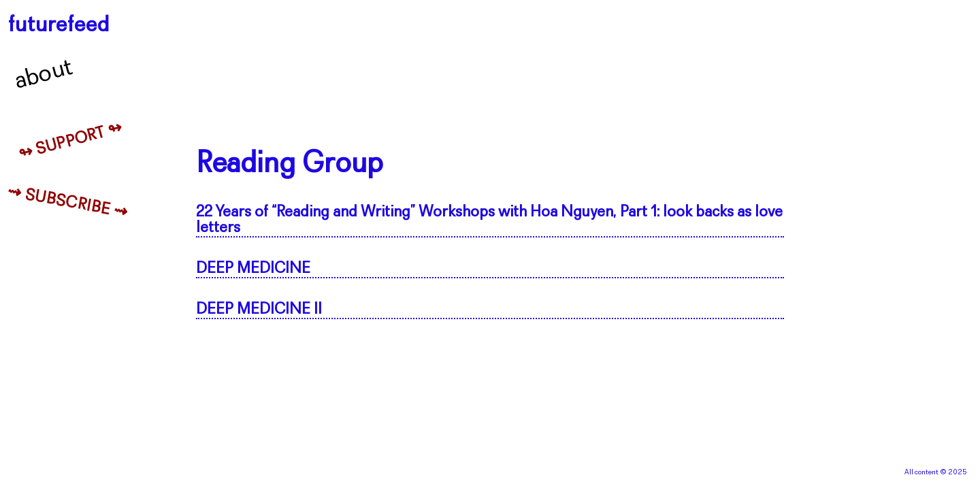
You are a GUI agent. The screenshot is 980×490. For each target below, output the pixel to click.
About (44, 75)
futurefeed (59, 26)
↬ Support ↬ (71, 142)
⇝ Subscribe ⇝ (68, 203)
